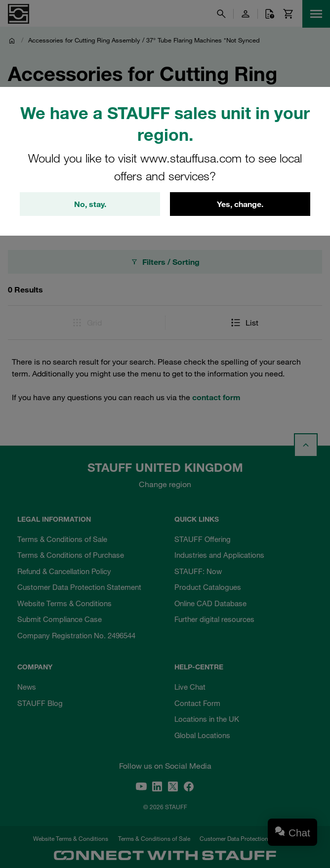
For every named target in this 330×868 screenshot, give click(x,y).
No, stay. (90, 204)
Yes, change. (240, 204)
